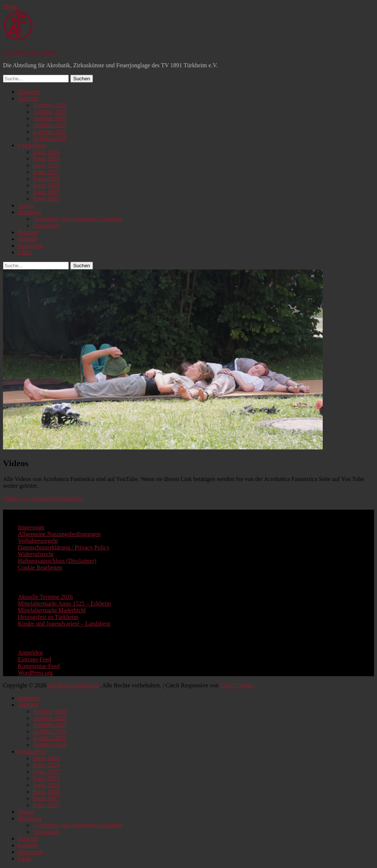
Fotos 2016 (46, 199)
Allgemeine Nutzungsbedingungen (59, 534)
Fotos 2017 (46, 192)
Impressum (31, 527)
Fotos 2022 (46, 165)
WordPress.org (35, 673)
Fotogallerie (32, 145)
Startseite (29, 92)
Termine (28, 232)
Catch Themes (237, 685)
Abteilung (30, 212)
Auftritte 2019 (50, 138)
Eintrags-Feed (35, 659)
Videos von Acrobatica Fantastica (43, 498)
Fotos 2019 (46, 179)
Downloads (46, 225)
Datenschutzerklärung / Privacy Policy (64, 547)
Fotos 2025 (46, 152)
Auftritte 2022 (50, 125)
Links (25, 252)
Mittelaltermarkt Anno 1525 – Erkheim (65, 604)
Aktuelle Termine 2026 (45, 597)
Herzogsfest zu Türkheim (48, 617)
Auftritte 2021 (50, 132)
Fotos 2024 (46, 159)
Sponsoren (30, 246)
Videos (26, 205)
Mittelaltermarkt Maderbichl (52, 610)
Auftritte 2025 (50, 112)
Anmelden (30, 653)
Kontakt (28, 239)
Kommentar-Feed (39, 666)
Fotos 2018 (46, 185)
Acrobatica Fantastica (30, 52)
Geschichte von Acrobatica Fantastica (78, 219)
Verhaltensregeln (38, 541)
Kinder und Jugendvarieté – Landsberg (64, 624)
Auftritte (28, 98)
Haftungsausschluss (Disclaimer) (57, 561)
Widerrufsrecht (36, 554)
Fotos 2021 (46, 172)
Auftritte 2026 (50, 105)
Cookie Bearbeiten (40, 567)
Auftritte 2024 (50, 118)
